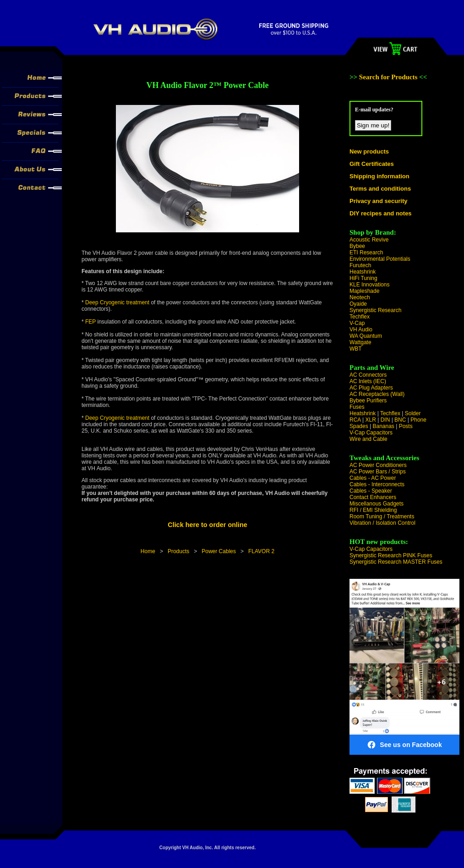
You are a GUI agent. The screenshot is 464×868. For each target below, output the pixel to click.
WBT (356, 349)
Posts (406, 426)
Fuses (357, 407)
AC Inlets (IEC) (368, 381)
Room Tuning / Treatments (382, 516)
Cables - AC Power (373, 478)
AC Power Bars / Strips (378, 472)
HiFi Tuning (363, 278)
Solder (413, 413)
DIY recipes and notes (381, 213)
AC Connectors (368, 375)
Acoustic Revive (369, 240)
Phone (418, 420)
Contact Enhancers (373, 497)
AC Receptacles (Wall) (377, 394)
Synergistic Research (375, 310)
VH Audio (361, 330)
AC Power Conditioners (378, 465)
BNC (400, 420)
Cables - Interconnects (377, 484)
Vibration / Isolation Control (382, 523)
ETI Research (366, 253)
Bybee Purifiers (368, 401)
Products (178, 551)
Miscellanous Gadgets (377, 504)
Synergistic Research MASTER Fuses (396, 562)
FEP (90, 322)
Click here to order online (207, 525)
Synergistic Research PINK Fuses (391, 555)
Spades (359, 426)
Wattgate (360, 342)
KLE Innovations (369, 285)
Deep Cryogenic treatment (118, 302)
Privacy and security (378, 201)
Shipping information (379, 176)
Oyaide (358, 304)
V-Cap (357, 323)
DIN (385, 420)
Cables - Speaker (371, 491)
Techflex (360, 317)
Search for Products (389, 77)
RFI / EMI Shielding (373, 510)
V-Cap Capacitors (371, 433)
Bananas (384, 426)
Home (148, 551)
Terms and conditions (380, 189)
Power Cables (219, 551)
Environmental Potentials (380, 259)
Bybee (357, 246)
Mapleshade (364, 291)
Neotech (360, 297)
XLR (370, 420)
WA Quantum (366, 336)
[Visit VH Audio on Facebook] (404, 667)
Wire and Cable (368, 439)
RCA (355, 420)
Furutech (360, 265)
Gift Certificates (372, 164)
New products (369, 151)
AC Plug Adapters (371, 388)
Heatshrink (363, 272)
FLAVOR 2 (261, 551)
